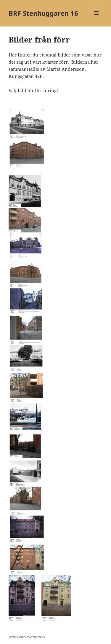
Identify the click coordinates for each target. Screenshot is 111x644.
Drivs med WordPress (27, 637)
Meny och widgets (96, 19)
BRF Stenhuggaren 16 (43, 13)
